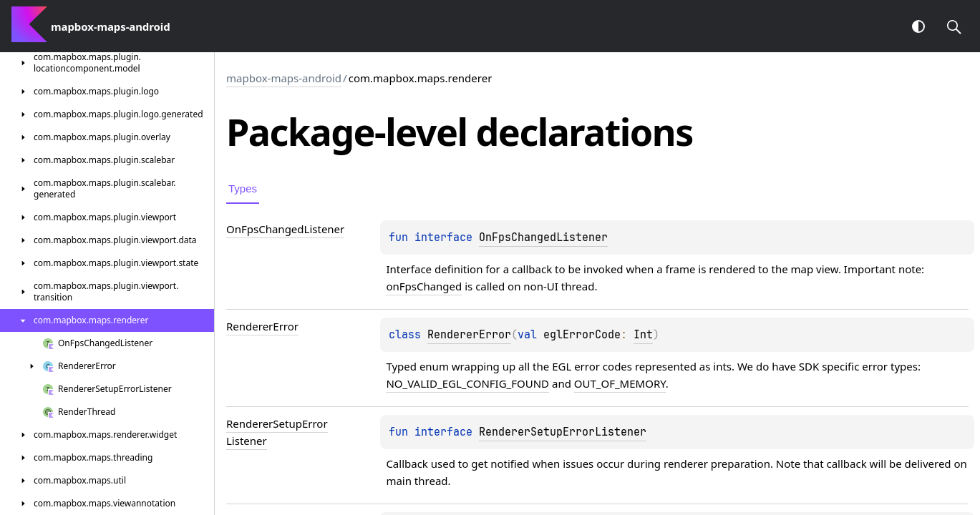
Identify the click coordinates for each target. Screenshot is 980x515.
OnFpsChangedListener (543, 237)
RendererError (469, 335)
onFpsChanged (424, 286)
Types (243, 188)
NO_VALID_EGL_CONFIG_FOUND (467, 383)
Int (643, 335)
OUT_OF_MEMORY (620, 383)
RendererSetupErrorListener (563, 432)
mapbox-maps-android (284, 78)
